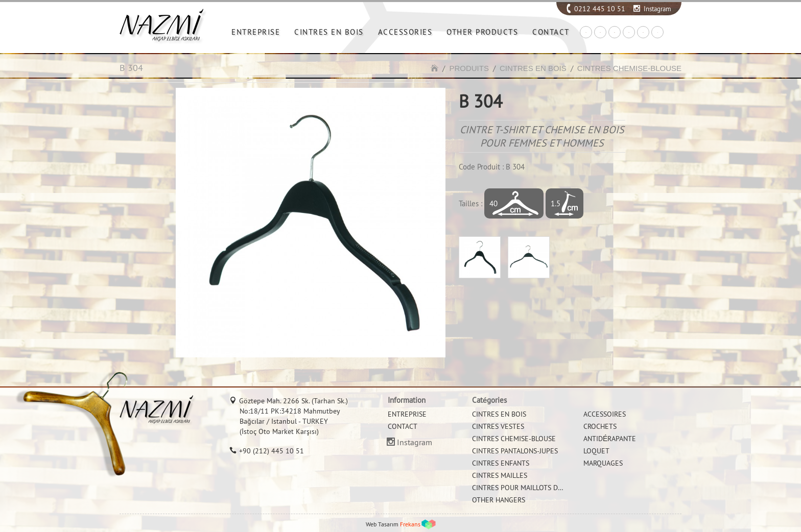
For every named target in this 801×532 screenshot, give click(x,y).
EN (600, 32)
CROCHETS (600, 426)
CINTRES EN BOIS (329, 32)
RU (643, 32)
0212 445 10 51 (600, 9)
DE (615, 32)
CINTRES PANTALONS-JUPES (515, 451)
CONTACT (551, 32)
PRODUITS (469, 68)
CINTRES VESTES (498, 426)
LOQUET (596, 451)
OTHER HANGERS (499, 500)
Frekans (410, 524)
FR (629, 32)
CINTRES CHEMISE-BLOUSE (629, 68)
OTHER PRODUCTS (482, 32)
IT (658, 32)
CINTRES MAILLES (500, 475)
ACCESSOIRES (605, 414)
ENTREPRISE (256, 32)
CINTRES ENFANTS (501, 463)
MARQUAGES (603, 463)
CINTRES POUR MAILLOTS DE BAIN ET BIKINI (541, 488)
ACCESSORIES (405, 32)
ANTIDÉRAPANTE (610, 439)
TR (586, 32)
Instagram (657, 9)
